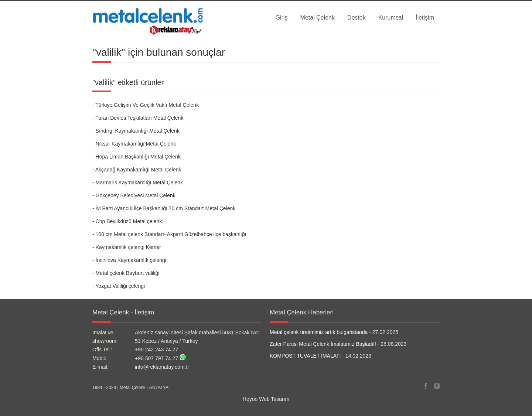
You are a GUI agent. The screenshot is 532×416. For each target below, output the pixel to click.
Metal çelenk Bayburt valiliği (128, 273)
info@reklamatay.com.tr (162, 367)
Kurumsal (391, 18)
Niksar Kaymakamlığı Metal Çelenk (136, 144)
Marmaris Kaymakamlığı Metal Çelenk (139, 183)
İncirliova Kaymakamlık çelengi (131, 260)
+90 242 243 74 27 (156, 349)
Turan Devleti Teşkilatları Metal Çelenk (139, 118)
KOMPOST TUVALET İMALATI (305, 356)
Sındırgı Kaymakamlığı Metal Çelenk (138, 131)
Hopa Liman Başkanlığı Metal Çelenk (138, 157)
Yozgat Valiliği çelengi (120, 286)
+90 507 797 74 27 (156, 358)
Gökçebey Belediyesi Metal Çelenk (136, 195)
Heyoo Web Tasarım (266, 399)
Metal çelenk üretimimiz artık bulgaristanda (319, 332)
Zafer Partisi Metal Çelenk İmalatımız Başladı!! (323, 344)
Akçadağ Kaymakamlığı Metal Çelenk (138, 170)
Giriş (282, 18)
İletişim (425, 18)
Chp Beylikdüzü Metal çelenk (129, 221)
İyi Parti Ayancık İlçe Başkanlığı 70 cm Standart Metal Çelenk (166, 208)
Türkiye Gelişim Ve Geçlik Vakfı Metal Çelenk (147, 105)
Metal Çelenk (317, 18)
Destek (357, 18)
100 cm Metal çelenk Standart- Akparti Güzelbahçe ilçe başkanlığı (171, 234)
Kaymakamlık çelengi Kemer (128, 247)
